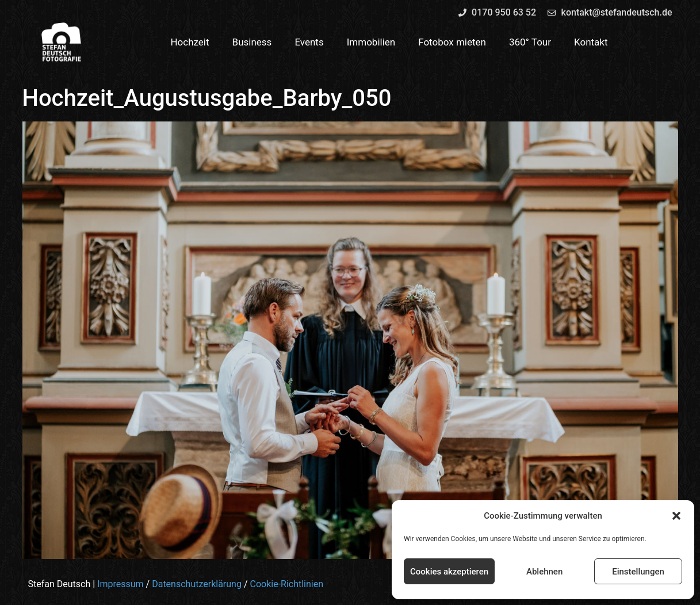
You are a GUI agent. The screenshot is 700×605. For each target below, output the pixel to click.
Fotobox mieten (452, 42)
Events (309, 42)
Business (252, 42)
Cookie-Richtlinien (286, 584)
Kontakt (591, 42)
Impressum (121, 584)
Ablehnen (544, 572)
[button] (676, 516)
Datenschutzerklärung (197, 584)
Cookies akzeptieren (449, 572)
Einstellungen (638, 572)
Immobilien (371, 42)
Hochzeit (190, 42)
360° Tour (530, 42)
